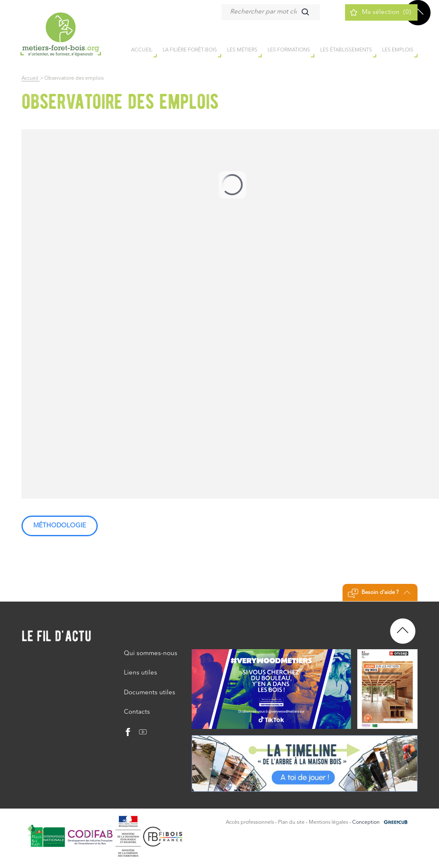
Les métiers (242, 50)
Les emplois (398, 50)
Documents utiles (150, 693)
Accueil (31, 78)
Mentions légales (328, 822)
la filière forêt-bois (190, 50)
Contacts (137, 712)
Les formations (289, 50)
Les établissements (346, 50)
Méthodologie (60, 526)
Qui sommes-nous (151, 654)
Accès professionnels (250, 822)
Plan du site (291, 822)
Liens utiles (141, 673)
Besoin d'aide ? (379, 594)
